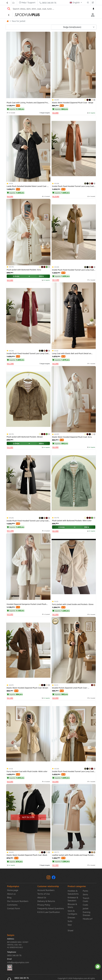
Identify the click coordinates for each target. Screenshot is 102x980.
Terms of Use (44, 894)
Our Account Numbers (18, 901)
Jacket (86, 908)
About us (11, 894)
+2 (94, 183)
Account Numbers (46, 890)
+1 (94, 100)
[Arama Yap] (9, 9)
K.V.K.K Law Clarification (49, 912)
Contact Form (14, 908)
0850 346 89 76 (48, 3)
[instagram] (48, 878)
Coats (85, 905)
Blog (9, 898)
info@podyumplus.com (18, 962)
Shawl (70, 931)
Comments (12, 905)
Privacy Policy (44, 905)
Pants (85, 891)
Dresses (71, 918)
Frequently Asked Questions (51, 908)
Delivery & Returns (46, 901)
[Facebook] (54, 878)
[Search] (51, 9)
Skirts (85, 894)
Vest (70, 925)
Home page (13, 890)
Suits (70, 921)
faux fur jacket (19, 21)
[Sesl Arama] (93, 9)
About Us (42, 898)
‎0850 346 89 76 (14, 955)
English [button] (77, 3)
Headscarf (88, 919)
